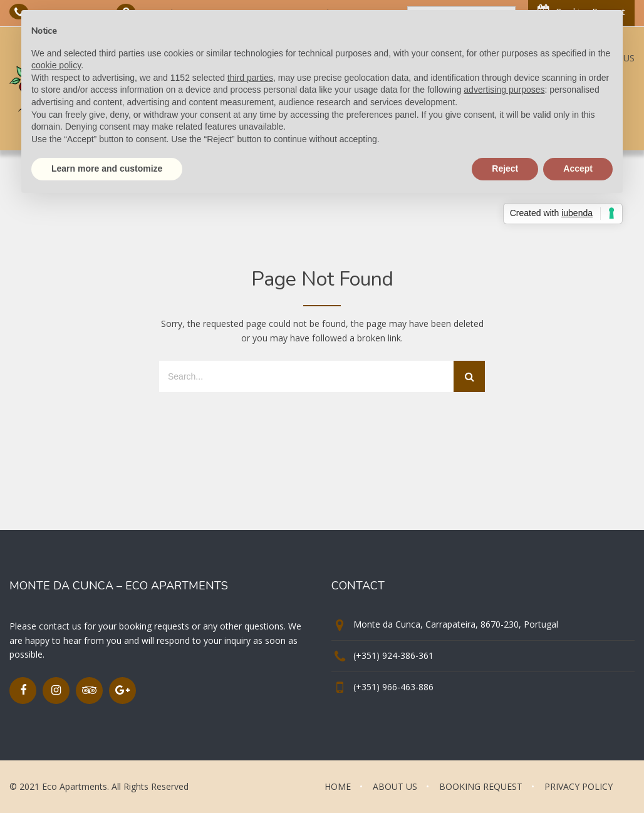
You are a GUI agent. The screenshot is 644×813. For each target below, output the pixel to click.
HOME (338, 786)
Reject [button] (505, 168)
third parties (250, 78)
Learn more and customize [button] (107, 168)
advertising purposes (504, 90)
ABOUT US (395, 786)
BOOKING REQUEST (481, 786)
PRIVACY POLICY (579, 786)
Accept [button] (578, 168)
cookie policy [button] (56, 65)
